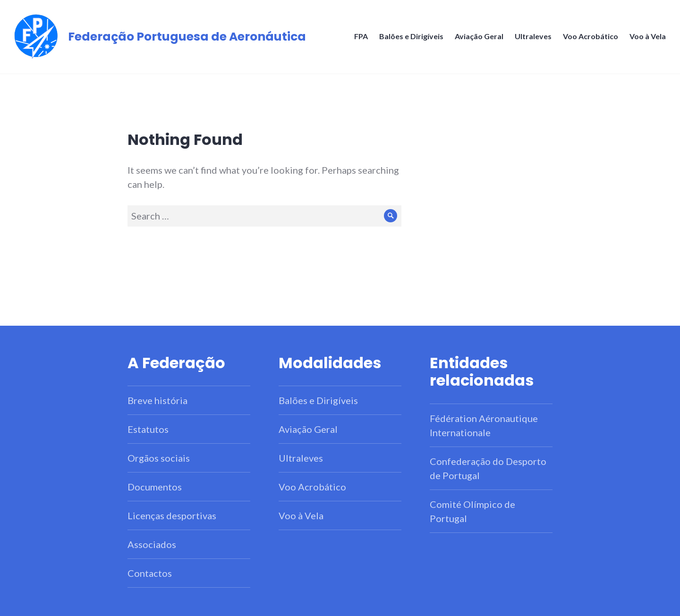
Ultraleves (533, 36)
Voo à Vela (648, 36)
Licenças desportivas (172, 515)
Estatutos (148, 429)
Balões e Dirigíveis (411, 36)
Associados (152, 544)
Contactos (150, 573)
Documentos (155, 487)
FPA (361, 36)
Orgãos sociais (159, 458)
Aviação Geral (479, 36)
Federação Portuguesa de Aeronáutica (187, 37)
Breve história (157, 400)
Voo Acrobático (591, 36)
